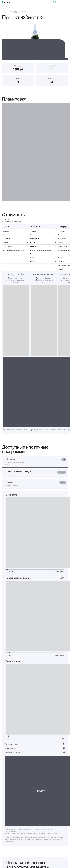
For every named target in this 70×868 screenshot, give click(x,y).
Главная (5, 12)
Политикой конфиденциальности (58, 530)
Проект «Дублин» (15, 702)
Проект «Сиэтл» (21, 12)
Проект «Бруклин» (49, 642)
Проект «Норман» (15, 642)
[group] (35, 42)
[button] (8, 42)
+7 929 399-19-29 (12, 830)
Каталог (11, 12)
